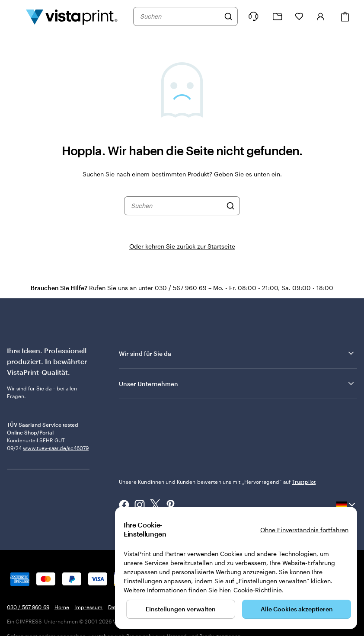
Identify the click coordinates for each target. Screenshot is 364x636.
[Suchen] (228, 16)
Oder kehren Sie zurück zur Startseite (182, 246)
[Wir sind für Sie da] (253, 16)
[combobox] (180, 16)
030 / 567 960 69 (28, 607)
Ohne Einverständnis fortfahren (304, 530)
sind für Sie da (34, 388)
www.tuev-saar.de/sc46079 (56, 484)
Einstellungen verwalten (181, 609)
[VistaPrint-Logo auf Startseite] (72, 16)
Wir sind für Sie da (237, 353)
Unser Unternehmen (237, 384)
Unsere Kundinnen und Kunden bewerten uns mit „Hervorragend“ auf (217, 482)
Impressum (88, 607)
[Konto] (321, 16)
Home (62, 607)
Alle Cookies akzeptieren (297, 609)
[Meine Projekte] (278, 17)
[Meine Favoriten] (299, 16)
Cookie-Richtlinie (258, 590)
